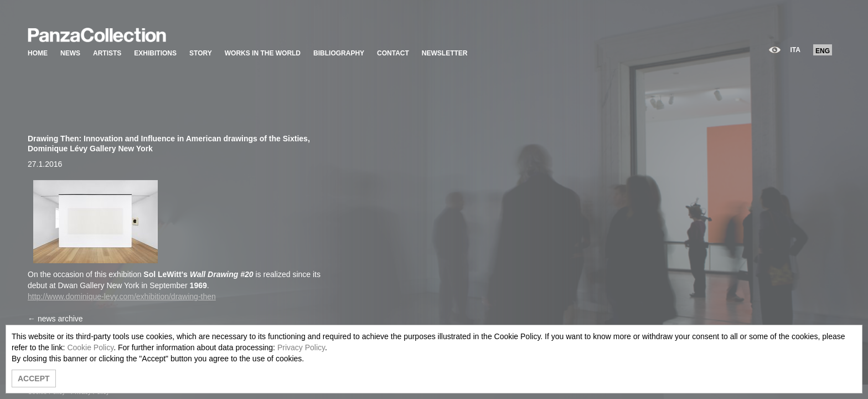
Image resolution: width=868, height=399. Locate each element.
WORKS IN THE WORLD (263, 53)
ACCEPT (34, 378)
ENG (823, 51)
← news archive (55, 319)
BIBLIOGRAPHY (339, 53)
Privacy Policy (301, 347)
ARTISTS (107, 53)
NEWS (70, 53)
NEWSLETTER (445, 53)
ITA (795, 50)
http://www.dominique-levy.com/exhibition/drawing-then (122, 296)
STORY (201, 53)
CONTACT (393, 53)
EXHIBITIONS (155, 53)
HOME (38, 53)
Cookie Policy (90, 347)
